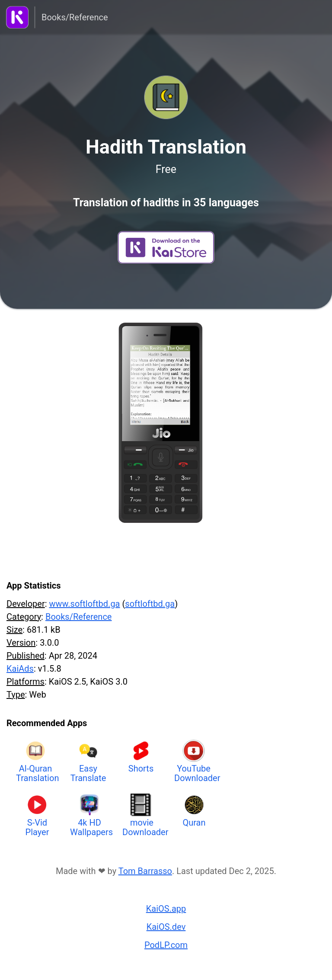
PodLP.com (166, 945)
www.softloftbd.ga (84, 604)
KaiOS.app (166, 909)
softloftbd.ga (150, 604)
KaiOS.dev (166, 927)
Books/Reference (75, 17)
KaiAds (20, 669)
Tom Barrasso (145, 871)
